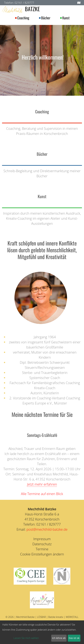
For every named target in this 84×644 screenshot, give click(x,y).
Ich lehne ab (59, 638)
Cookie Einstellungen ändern (42, 554)
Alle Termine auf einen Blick (42, 494)
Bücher (46, 18)
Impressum (42, 539)
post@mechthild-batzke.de (47, 529)
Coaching (23, 18)
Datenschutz (42, 544)
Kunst (66, 18)
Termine (42, 549)
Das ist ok (74, 638)
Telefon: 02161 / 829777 (19, 3)
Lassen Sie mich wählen (26, 638)
